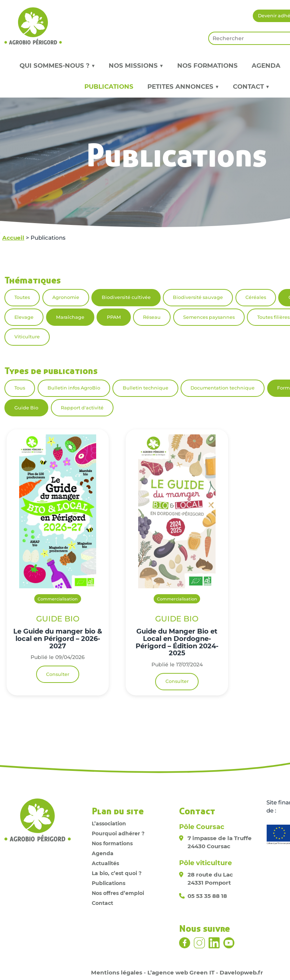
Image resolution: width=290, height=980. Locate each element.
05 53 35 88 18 (207, 896)
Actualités (105, 863)
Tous (20, 388)
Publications (109, 87)
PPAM (114, 317)
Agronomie (66, 297)
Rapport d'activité (82, 408)
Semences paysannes (209, 317)
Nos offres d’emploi (118, 893)
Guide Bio (26, 408)
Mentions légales (117, 972)
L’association (109, 824)
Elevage (24, 317)
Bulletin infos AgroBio (74, 388)
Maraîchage (70, 317)
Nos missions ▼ (136, 66)
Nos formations (207, 66)
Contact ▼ (251, 87)
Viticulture (27, 337)
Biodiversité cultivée (126, 297)
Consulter (58, 674)
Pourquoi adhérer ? (118, 833)
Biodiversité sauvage (198, 297)
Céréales (256, 297)
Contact (102, 903)
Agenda (266, 66)
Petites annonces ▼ (183, 87)
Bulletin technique (146, 388)
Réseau (152, 317)
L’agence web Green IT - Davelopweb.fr (205, 972)
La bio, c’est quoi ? (117, 873)
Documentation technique (223, 388)
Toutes (22, 297)
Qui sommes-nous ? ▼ (57, 66)
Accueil (13, 238)
